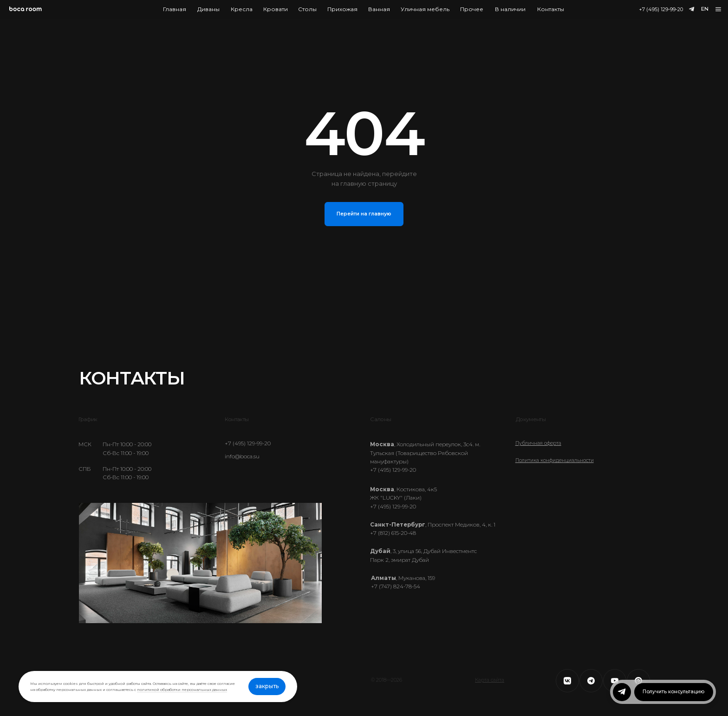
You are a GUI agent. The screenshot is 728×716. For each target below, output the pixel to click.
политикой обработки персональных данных (182, 690)
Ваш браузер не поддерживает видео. (200, 563)
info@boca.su (242, 456)
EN (705, 9)
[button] (719, 9)
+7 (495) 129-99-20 (661, 9)
